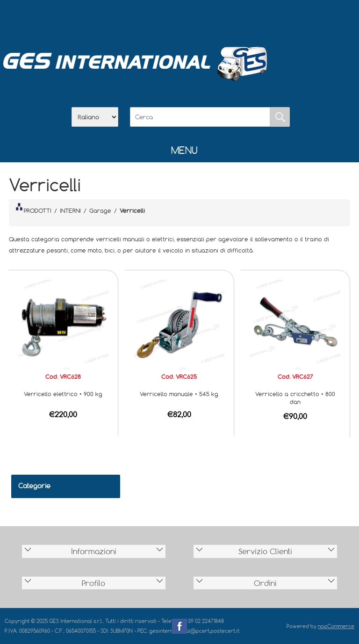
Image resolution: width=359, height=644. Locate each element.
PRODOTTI (34, 209)
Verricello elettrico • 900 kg (63, 394)
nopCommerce (336, 626)
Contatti (204, 19)
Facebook (179, 626)
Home (131, 19)
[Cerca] (200, 117)
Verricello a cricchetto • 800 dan (295, 398)
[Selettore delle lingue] (95, 117)
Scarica (179, 19)
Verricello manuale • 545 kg (179, 394)
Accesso (228, 19)
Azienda (155, 19)
